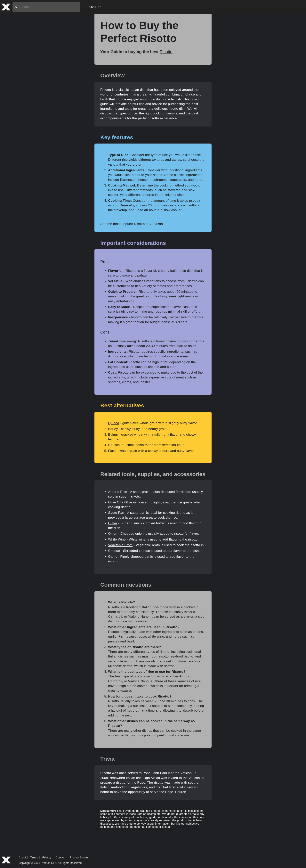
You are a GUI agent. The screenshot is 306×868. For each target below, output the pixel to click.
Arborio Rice (118, 492)
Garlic (113, 557)
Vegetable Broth (120, 545)
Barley (113, 429)
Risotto (166, 52)
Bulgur (113, 435)
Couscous (116, 445)
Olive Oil (115, 502)
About (22, 857)
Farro (112, 451)
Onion (113, 534)
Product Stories (79, 857)
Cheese (114, 551)
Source (181, 792)
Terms (34, 857)
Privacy (47, 857)
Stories (95, 7)
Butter (113, 523)
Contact (60, 857)
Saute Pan (116, 513)
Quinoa (114, 423)
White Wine (117, 539)
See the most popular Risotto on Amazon (132, 224)
